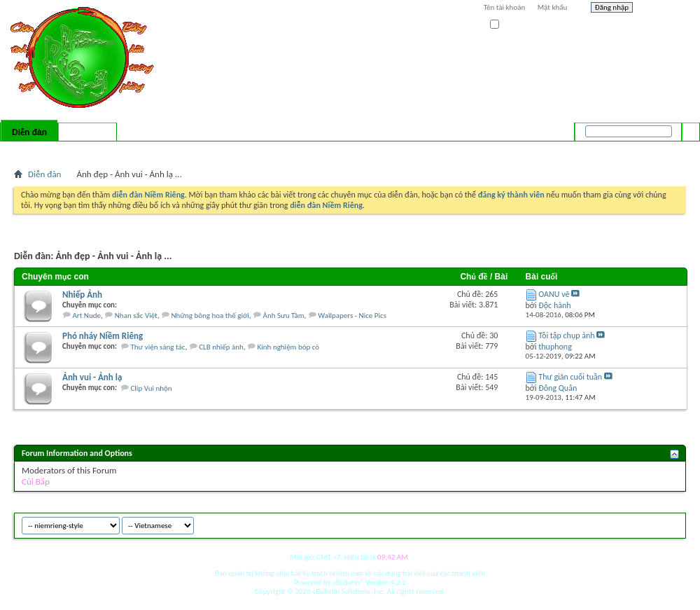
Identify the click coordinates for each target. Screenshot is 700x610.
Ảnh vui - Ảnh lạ (92, 377)
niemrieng (608, 524)
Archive (646, 524)
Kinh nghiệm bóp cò (289, 347)
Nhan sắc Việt (136, 316)
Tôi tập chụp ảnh (566, 335)
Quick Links (196, 151)
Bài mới (30, 151)
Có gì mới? (87, 132)
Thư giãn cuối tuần (570, 377)
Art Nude (87, 316)
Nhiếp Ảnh (82, 294)
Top (672, 524)
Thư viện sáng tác (157, 347)
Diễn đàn (29, 132)
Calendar (89, 151)
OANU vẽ (554, 294)
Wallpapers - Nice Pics (352, 316)
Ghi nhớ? (510, 25)
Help (663, 9)
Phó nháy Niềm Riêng (103, 336)
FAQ (58, 151)
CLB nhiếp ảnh (221, 347)
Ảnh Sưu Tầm (284, 316)
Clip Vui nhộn (151, 388)
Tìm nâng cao (663, 150)
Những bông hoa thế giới (210, 316)
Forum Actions (136, 151)
